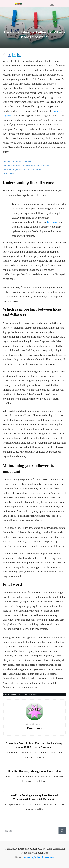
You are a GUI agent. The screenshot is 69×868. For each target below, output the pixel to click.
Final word (9, 174)
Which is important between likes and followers (26, 166)
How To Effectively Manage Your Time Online (34, 771)
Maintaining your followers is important (23, 170)
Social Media (28, 694)
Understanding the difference (18, 162)
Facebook (52, 222)
